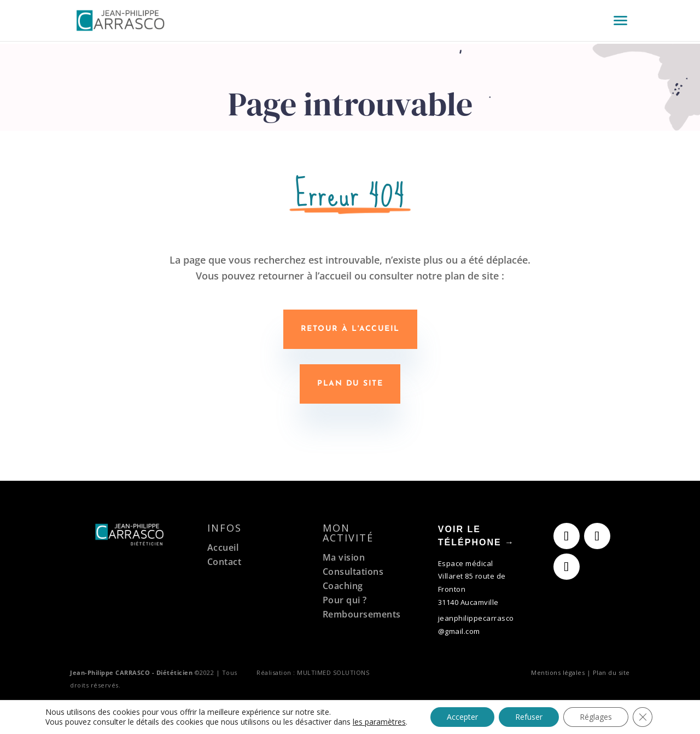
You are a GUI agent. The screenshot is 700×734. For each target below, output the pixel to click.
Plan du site (350, 384)
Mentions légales (558, 672)
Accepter (462, 717)
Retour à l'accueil (350, 329)
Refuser (529, 717)
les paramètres (379, 722)
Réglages (596, 717)
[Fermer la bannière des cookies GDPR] (643, 717)
